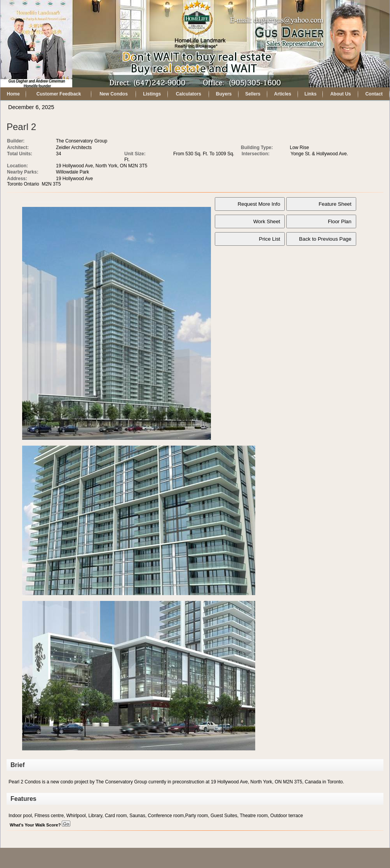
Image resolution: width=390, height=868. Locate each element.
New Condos (114, 94)
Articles (283, 94)
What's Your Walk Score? (40, 825)
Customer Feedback (59, 94)
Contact (374, 94)
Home (13, 94)
